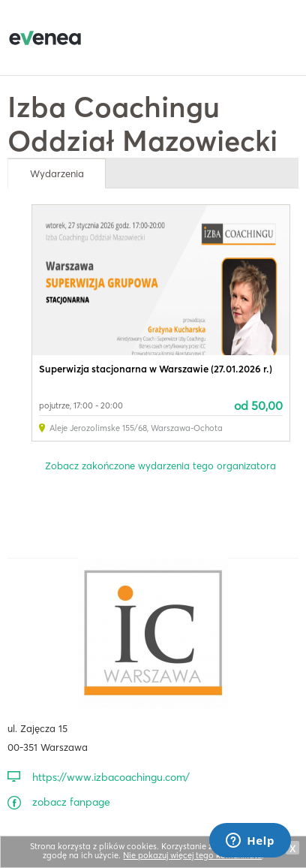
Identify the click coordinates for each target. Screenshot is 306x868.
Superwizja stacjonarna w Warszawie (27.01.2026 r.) (156, 369)
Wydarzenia (57, 173)
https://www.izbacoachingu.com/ (111, 777)
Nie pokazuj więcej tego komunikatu (192, 855)
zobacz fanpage (71, 802)
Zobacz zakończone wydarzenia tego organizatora (160, 466)
